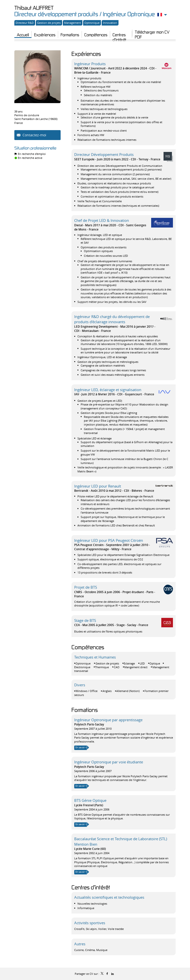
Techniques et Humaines (95, 657)
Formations (85, 710)
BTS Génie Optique (90, 800)
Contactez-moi (34, 135)
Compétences (88, 647)
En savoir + (81, 748)
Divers (80, 685)
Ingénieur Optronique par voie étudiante (109, 762)
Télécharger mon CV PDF (152, 33)
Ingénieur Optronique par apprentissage (108, 720)
